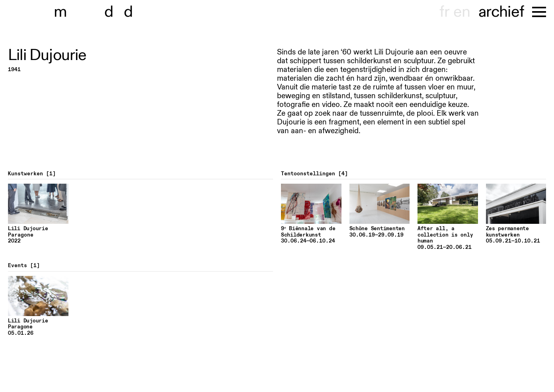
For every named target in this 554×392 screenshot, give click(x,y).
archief (501, 12)
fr (444, 12)
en (462, 12)
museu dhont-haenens (99, 12)
